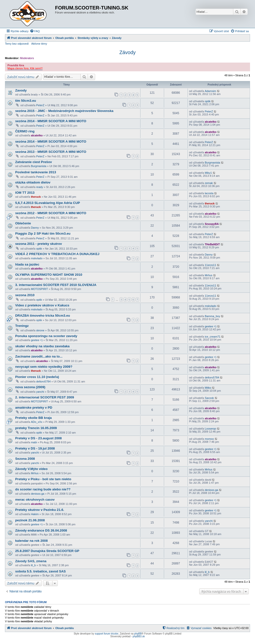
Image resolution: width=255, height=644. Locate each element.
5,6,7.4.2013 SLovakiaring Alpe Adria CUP (48, 203)
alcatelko (211, 122)
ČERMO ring (25, 131)
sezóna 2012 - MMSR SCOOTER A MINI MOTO (51, 213)
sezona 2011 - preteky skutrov (39, 244)
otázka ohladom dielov (33, 182)
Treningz (22, 326)
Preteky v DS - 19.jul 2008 (35, 448)
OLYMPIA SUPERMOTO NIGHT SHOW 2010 (49, 275)
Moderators (27, 58)
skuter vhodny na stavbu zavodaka (42, 346)
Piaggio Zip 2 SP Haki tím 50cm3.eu (43, 233)
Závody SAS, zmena (31, 561)
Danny (35, 228)
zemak (209, 183)
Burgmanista (39, 166)
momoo (209, 439)
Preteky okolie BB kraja (33, 418)
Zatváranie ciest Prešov (33, 162)
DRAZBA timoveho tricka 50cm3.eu (43, 316)
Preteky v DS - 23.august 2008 (38, 438)
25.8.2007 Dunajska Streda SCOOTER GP (47, 551)
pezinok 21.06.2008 (30, 520)
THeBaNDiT (212, 244)
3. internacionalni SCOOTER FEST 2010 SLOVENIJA (56, 285)
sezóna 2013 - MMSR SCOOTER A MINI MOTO (51, 152)
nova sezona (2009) (30, 387)
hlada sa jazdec (27, 264)
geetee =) (211, 326)
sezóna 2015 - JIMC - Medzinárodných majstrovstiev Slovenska (64, 111)
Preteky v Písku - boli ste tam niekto (43, 479)
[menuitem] (35, 31)
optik (208, 101)
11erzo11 (210, 265)
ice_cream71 (213, 337)
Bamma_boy (212, 316)
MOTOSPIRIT (39, 289)
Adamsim (210, 91)
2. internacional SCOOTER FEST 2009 (45, 397)
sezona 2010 (25, 295)
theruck (36, 197)
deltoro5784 (43, 381)
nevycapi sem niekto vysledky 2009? (44, 367)
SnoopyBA (212, 224)
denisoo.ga (38, 494)
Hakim (35, 514)
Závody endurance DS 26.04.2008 (41, 530)
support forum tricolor (107, 634)
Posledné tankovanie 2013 (36, 172)
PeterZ (40, 105)
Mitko (208, 388)
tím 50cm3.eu (26, 101)
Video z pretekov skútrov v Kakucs (42, 305)
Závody (127, 52)
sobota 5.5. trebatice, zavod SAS (40, 571)
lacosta (209, 193)
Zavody (21, 90)
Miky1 (208, 173)
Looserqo (210, 429)
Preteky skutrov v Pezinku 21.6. (40, 510)
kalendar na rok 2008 (31, 541)
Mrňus (209, 275)
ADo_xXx (37, 422)
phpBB (138, 634)
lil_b (33, 565)
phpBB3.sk (139, 636)
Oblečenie (23, 223)
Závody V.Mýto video (31, 469)
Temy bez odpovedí (17, 44)
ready (40, 187)
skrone (40, 330)
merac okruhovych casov (35, 500)
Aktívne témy (39, 44)
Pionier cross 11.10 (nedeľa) (37, 377)
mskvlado (37, 258)
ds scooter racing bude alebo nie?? (43, 489)
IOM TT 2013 (25, 193)
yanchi (40, 392)
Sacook (209, 398)
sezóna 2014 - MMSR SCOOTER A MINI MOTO (51, 121)
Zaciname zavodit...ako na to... (39, 356)
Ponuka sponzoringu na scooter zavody (46, 336)
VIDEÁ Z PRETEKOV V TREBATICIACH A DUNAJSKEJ (57, 254)
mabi (34, 442)
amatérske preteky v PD (34, 408)
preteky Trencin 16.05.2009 (36, 428)
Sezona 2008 (25, 459)
